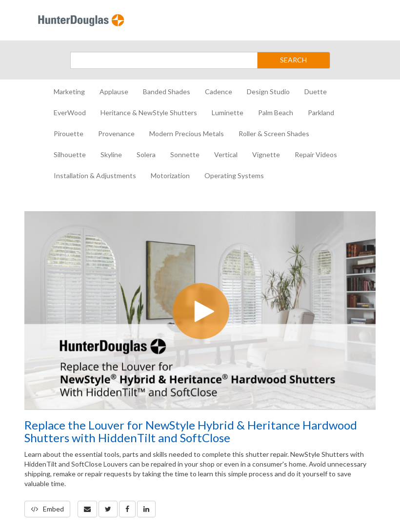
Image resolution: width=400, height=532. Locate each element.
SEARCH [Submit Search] (293, 60)
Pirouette (69, 133)
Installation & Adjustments (95, 175)
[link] (108, 509)
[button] (87, 509)
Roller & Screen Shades (274, 133)
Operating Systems (234, 175)
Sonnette (185, 154)
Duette (316, 92)
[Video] (200, 310)
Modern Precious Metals (187, 133)
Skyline (111, 154)
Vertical (226, 154)
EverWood (70, 113)
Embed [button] (47, 509)
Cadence (219, 92)
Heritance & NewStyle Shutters (149, 113)
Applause (114, 92)
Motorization (170, 175)
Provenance (116, 133)
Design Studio (268, 92)
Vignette (266, 154)
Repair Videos (316, 154)
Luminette (228, 113)
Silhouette (70, 154)
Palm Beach (276, 113)
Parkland (321, 113)
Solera (146, 154)
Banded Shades (167, 92)
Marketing (69, 92)
